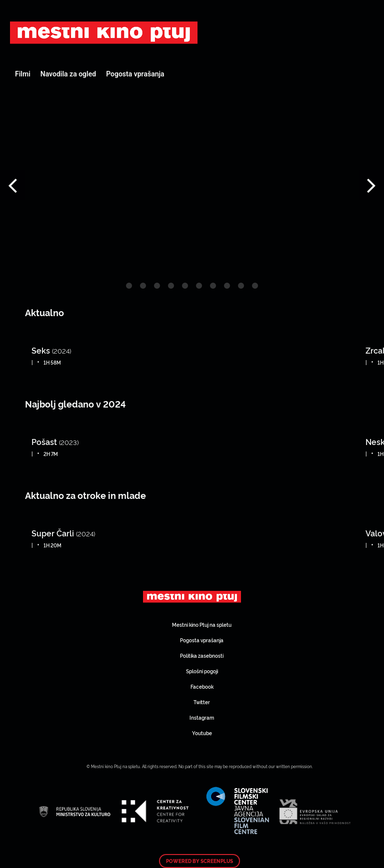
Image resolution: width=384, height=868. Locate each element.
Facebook (202, 686)
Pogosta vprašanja (135, 74)
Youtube (202, 733)
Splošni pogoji (202, 671)
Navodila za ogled (68, 74)
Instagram (202, 717)
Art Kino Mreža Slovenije (104, 32)
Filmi (23, 74)
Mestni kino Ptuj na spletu (202, 625)
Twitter (202, 702)
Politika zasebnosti (202, 655)
